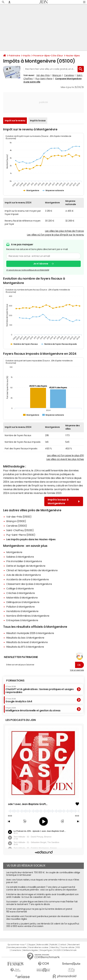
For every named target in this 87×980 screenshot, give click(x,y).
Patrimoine (15, 56)
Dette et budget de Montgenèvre (26, 566)
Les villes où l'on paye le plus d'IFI (65, 455)
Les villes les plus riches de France (64, 231)
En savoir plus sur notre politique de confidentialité (28, 270)
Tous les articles (68, 947)
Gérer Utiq (54, 947)
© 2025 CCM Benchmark (65, 950)
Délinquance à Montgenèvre (23, 602)
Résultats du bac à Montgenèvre (25, 638)
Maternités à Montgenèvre (22, 598)
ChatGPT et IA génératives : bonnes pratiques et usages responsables (39, 690)
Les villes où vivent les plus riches (65, 459)
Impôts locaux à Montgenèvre (64, 501)
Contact (63, 945)
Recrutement (74, 945)
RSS (78, 947)
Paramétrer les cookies (38, 947)
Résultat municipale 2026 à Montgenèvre (30, 633)
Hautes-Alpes (73, 56)
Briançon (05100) (16, 521)
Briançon (57, 75)
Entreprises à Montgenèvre (22, 620)
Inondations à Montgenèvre (22, 611)
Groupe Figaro (46, 950)
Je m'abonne (41, 264)
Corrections (16, 950)
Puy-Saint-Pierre (44, 79)
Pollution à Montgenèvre (20, 607)
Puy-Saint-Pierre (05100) (21, 535)
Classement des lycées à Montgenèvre (29, 584)
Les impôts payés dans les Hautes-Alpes (31, 539)
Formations (15, 681)
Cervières (69, 75)
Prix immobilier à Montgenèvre (24, 561)
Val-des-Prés (43, 75)
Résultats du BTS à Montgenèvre (25, 647)
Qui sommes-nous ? (17, 945)
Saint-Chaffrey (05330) (20, 530)
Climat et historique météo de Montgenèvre (32, 570)
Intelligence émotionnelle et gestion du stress (33, 709)
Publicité (53, 945)
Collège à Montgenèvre (20, 588)
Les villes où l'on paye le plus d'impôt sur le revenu (55, 235)
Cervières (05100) (17, 526)
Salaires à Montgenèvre (20, 557)
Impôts (27, 56)
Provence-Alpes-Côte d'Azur (48, 56)
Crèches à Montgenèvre (21, 593)
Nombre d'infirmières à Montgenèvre (28, 616)
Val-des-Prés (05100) (19, 517)
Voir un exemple (77, 670)
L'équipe (31, 945)
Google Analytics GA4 (19, 700)
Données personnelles (17, 947)
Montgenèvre (14, 552)
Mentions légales (30, 950)
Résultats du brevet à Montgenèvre (27, 642)
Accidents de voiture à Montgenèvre (28, 579)
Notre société (42, 945)
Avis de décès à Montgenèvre (23, 575)
